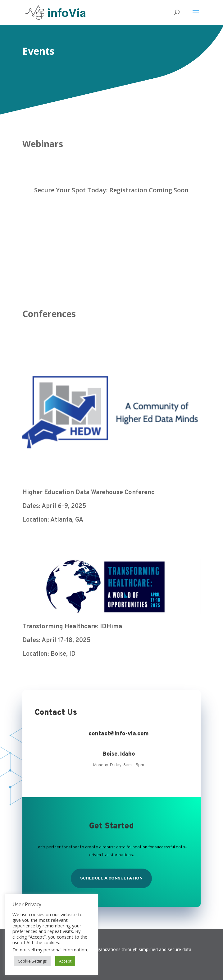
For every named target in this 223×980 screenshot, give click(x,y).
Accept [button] (65, 961)
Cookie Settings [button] (32, 961)
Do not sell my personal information (50, 950)
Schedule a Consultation (111, 878)
